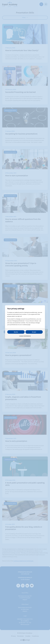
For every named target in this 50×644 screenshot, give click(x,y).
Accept (34, 332)
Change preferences (25, 336)
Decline (16, 332)
